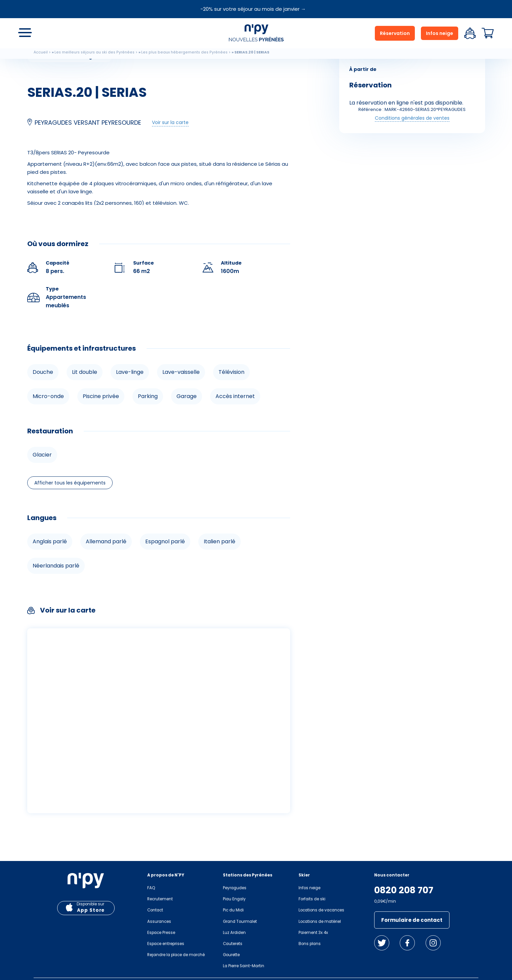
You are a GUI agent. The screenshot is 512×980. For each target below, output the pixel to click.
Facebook (407, 943)
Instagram (433, 943)
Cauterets (233, 944)
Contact (155, 910)
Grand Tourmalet (240, 922)
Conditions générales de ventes (412, 118)
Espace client (470, 33)
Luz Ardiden (234, 933)
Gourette (231, 955)
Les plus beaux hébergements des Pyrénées (184, 52)
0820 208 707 (404, 890)
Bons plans (310, 944)
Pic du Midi (233, 910)
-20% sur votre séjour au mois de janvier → (253, 9)
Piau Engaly (234, 899)
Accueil (41, 52)
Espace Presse (161, 933)
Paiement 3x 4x (313, 933)
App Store (91, 910)
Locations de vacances (321, 910)
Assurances (159, 922)
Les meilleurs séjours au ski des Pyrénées (94, 52)
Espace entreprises (166, 944)
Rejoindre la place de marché (176, 955)
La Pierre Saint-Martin (244, 966)
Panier (488, 33)
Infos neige (440, 33)
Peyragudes (235, 888)
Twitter (382, 943)
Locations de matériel (320, 922)
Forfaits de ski (312, 899)
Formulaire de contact (412, 920)
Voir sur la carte (170, 122)
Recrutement (160, 899)
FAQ (151, 888)
